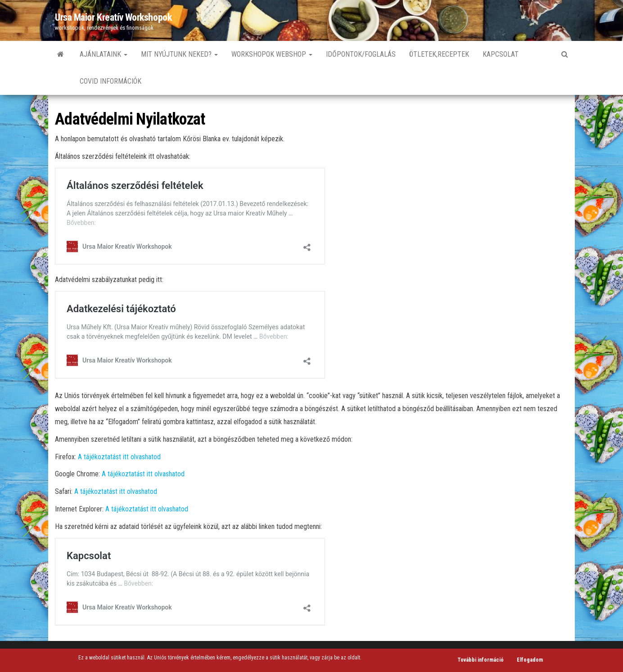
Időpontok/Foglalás (361, 54)
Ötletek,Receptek (439, 54)
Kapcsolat (501, 54)
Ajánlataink (104, 54)
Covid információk (111, 81)
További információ (481, 660)
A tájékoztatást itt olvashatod (119, 457)
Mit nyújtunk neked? (179, 54)
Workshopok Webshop (272, 54)
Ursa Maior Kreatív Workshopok (113, 17)
